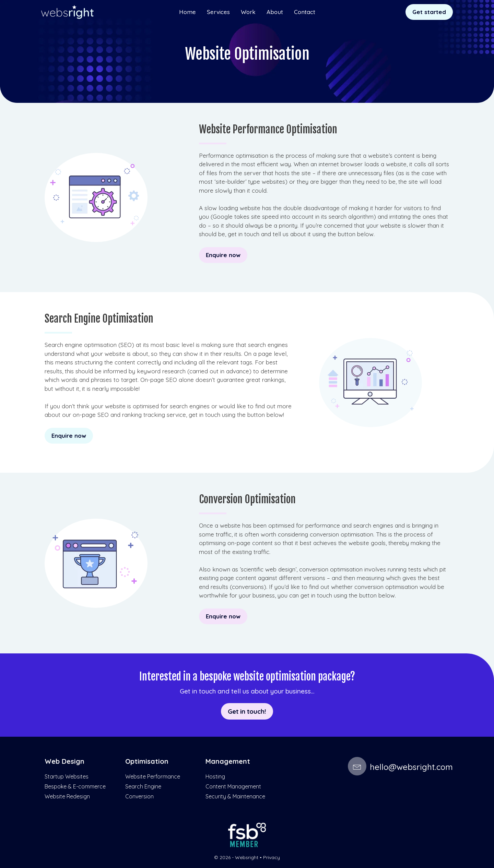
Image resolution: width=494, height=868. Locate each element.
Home (187, 12)
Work (248, 12)
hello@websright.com (400, 767)
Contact (305, 12)
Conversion (139, 796)
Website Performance (153, 776)
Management (228, 761)
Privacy (272, 857)
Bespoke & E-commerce (75, 786)
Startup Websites (67, 776)
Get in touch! (247, 711)
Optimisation (147, 761)
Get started (429, 12)
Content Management (233, 786)
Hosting (215, 776)
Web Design (64, 761)
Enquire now (223, 255)
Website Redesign (67, 796)
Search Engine (143, 786)
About (275, 12)
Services (218, 12)
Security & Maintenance (235, 796)
